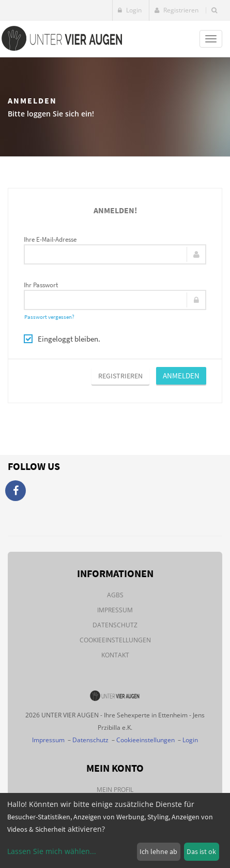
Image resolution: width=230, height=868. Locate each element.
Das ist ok (201, 851)
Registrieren (177, 10)
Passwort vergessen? (49, 317)
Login (130, 10)
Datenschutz (115, 625)
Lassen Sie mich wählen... (52, 851)
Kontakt (115, 655)
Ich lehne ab (158, 851)
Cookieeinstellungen (115, 640)
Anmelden (181, 376)
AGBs (115, 595)
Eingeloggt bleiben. (62, 339)
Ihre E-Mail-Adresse (50, 239)
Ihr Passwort (41, 285)
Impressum (115, 610)
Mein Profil (115, 790)
